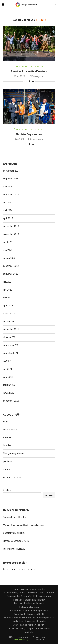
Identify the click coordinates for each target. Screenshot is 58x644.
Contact (50, 593)
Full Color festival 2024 (15, 549)
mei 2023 (8, 250)
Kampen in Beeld (35, 614)
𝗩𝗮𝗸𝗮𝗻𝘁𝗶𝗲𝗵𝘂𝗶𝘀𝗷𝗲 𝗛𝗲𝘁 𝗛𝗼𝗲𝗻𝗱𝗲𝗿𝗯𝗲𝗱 (24, 525)
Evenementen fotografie (19, 596)
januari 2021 (9, 393)
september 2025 (11, 171)
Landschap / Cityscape (23, 621)
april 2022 (8, 306)
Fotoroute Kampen (29, 607)
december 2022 (11, 266)
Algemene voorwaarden (33, 589)
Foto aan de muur (42, 596)
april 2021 (8, 377)
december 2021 (11, 329)
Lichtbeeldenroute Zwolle (16, 541)
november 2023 (11, 234)
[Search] (55, 5)
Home (16, 589)
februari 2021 (10, 385)
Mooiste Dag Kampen (29, 134)
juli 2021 (7, 361)
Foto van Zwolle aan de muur (29, 603)
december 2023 (11, 226)
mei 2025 (8, 187)
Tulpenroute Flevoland (39, 628)
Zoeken (7, 490)
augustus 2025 (11, 179)
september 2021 (11, 345)
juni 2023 (8, 242)
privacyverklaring (17, 628)
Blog (5, 422)
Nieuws (42, 625)
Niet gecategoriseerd (14, 453)
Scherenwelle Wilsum (14, 533)
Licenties (42, 621)
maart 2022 (9, 314)
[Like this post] (26, 81)
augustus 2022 (11, 274)
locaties (7, 445)
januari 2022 (9, 321)
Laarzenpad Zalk (46, 618)
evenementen (10, 430)
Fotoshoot (19, 614)
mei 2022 (8, 298)
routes (6, 469)
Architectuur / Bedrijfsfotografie (20, 593)
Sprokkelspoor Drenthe (15, 517)
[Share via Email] (33, 81)
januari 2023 (9, 258)
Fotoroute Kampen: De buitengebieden (29, 611)
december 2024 (11, 195)
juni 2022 (8, 290)
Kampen (7, 437)
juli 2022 (7, 282)
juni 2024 (8, 202)
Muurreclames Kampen (24, 625)
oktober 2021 (10, 337)
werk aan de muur (12, 477)
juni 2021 (8, 369)
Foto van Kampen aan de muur (29, 600)
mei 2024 (8, 210)
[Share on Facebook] (29, 81)
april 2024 (8, 218)
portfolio (8, 461)
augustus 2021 (11, 353)
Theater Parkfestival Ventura (29, 71)
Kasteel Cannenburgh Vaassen (19, 618)
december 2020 (11, 401)
